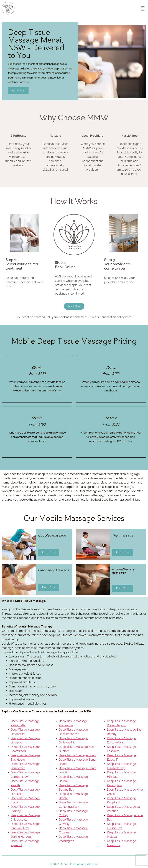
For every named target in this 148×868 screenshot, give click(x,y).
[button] (143, 9)
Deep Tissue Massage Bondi (77, 755)
